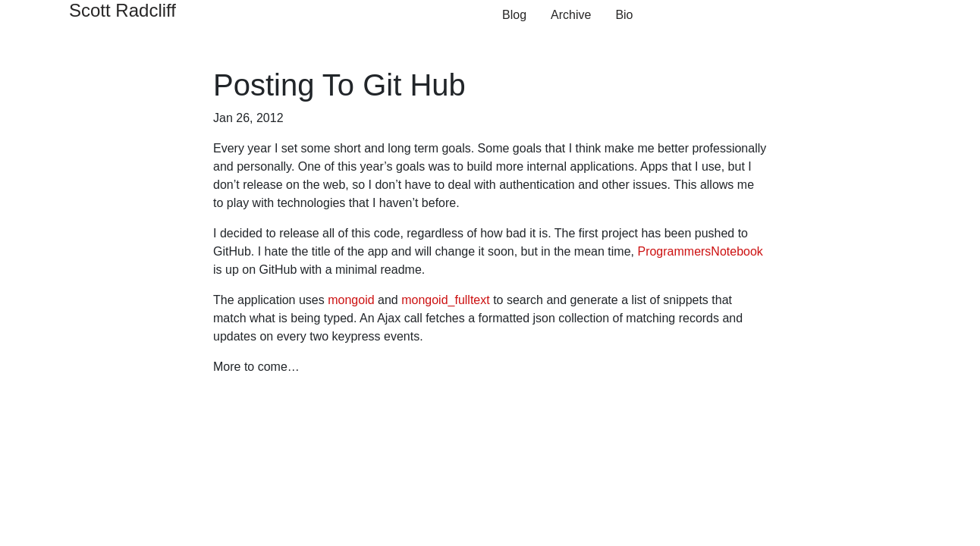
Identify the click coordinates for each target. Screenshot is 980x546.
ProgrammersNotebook (700, 251)
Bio (624, 15)
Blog (514, 15)
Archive (571, 15)
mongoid (351, 300)
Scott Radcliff (122, 10)
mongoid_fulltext (446, 300)
